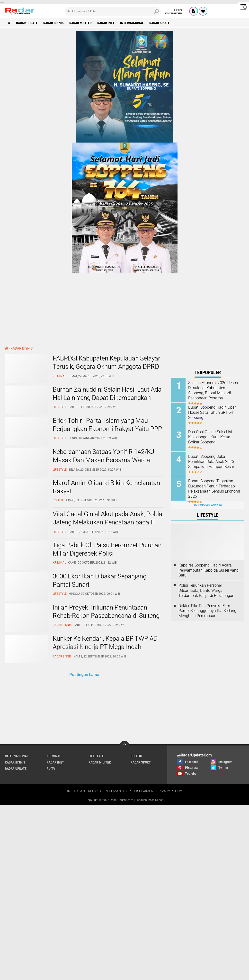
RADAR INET (106, 23)
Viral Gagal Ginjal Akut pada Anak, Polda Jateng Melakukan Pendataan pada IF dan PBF (107, 522)
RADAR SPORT (159, 23)
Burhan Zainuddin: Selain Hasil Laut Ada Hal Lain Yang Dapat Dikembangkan (107, 394)
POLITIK (136, 756)
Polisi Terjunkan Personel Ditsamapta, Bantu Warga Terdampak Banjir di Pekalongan (206, 590)
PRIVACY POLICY (169, 791)
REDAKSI (95, 791)
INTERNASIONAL (132, 23)
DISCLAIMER (144, 791)
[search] (113, 11)
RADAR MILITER (80, 23)
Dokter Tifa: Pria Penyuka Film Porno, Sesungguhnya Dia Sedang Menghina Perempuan (207, 611)
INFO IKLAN (76, 791)
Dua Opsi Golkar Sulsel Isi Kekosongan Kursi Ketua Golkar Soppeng (210, 437)
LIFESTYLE (96, 756)
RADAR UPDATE (27, 23)
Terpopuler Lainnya (208, 505)
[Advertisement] (208, 666)
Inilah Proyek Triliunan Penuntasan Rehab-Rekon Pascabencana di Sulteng (106, 611)
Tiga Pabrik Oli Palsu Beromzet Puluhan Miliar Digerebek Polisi (107, 549)
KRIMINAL (54, 756)
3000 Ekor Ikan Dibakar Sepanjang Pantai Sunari (100, 580)
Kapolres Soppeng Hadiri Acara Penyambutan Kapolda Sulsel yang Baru (209, 570)
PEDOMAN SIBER (118, 791)
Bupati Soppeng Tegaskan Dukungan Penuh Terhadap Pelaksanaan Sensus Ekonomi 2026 (214, 489)
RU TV (51, 769)
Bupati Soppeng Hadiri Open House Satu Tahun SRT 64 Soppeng (212, 412)
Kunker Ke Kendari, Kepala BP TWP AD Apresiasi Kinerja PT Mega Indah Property (105, 647)
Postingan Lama (84, 674)
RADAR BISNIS (53, 23)
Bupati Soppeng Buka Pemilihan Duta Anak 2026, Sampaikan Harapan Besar (211, 462)
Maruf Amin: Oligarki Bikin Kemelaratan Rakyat (106, 487)
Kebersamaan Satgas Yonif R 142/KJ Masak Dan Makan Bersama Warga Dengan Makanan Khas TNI (103, 460)
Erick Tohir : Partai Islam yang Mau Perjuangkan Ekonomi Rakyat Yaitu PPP (107, 425)
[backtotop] (124, 746)
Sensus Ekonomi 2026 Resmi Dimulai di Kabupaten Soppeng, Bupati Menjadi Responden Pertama (213, 390)
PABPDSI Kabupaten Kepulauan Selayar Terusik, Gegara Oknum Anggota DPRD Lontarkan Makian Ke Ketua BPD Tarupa (108, 367)
